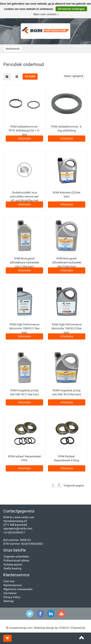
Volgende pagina (74, 486)
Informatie (25, 139)
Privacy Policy (12, 597)
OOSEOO (64, 628)
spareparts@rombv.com (18, 529)
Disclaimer (10, 593)
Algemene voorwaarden (18, 589)
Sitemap (8, 601)
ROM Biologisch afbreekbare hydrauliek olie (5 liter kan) (67, 262)
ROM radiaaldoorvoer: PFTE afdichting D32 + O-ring (24, 130)
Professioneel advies (16, 561)
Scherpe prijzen (13, 565)
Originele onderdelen (16, 557)
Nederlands (13, 49)
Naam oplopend (74, 76)
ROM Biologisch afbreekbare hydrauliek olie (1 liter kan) (25, 262)
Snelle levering (12, 569)
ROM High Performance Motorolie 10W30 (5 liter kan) (67, 328)
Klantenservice (13, 585)
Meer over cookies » (46, 14)
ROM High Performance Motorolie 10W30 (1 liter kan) (25, 328)
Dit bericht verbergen (71, 9)
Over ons (9, 581)
